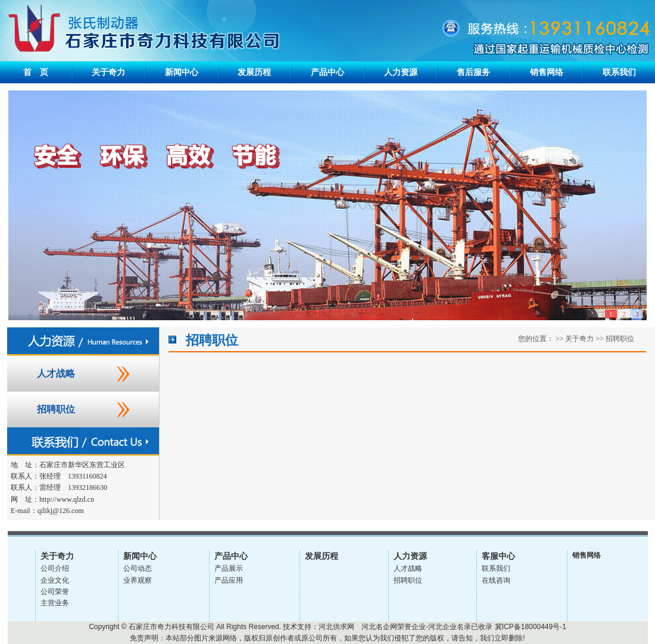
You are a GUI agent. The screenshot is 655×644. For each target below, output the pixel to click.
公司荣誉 (55, 592)
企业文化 (55, 580)
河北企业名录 (450, 627)
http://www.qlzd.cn (67, 499)
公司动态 (138, 568)
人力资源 (401, 72)
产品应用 (229, 580)
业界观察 (138, 580)
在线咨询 (496, 580)
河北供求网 (336, 627)
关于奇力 (108, 72)
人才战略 (56, 373)
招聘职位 (56, 409)
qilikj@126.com (61, 511)
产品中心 (327, 72)
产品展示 (229, 568)
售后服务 (473, 72)
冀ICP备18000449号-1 (531, 627)
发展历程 (254, 72)
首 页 (36, 72)
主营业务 (55, 603)
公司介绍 (55, 568)
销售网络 (547, 72)
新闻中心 (182, 72)
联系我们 (619, 72)
